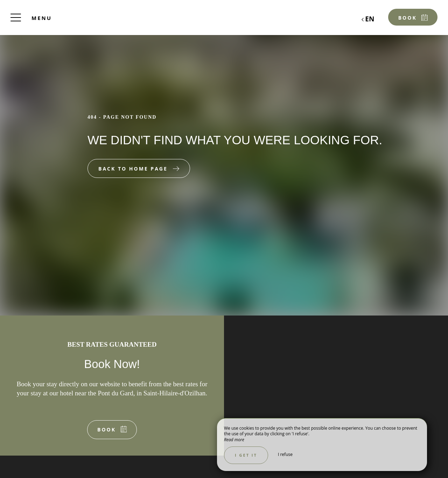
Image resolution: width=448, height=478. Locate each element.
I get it (246, 455)
